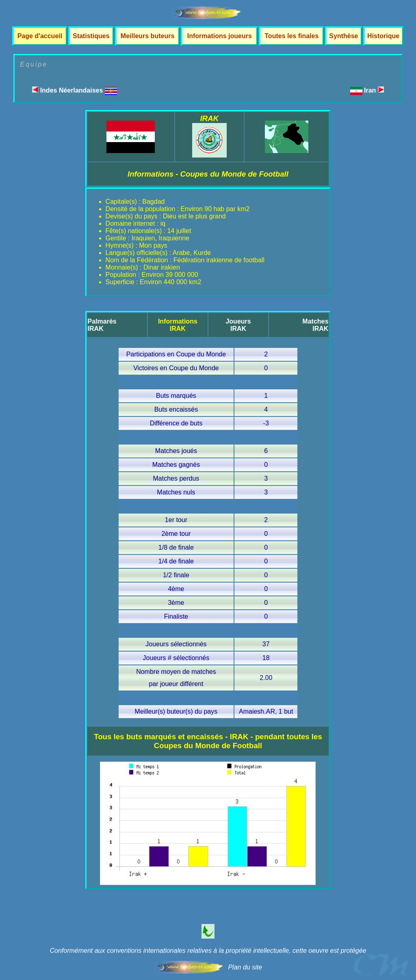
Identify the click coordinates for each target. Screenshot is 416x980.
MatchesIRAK (315, 325)
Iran (374, 90)
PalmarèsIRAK (102, 325)
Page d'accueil (40, 36)
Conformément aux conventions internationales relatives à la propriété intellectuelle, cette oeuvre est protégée (208, 951)
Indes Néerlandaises (75, 90)
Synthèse (343, 36)
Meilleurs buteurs (147, 36)
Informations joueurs (220, 36)
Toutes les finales (291, 36)
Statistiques (91, 36)
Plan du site (245, 967)
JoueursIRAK (238, 325)
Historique (383, 36)
